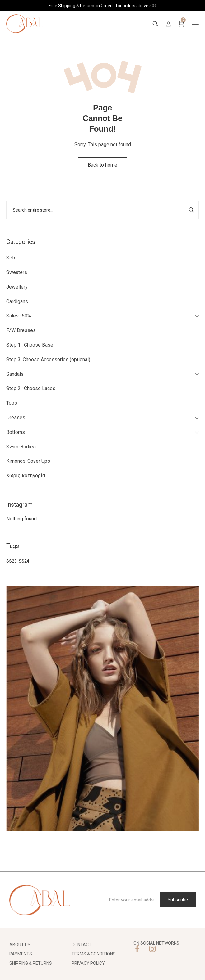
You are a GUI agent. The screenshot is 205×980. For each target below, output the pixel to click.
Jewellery (17, 287)
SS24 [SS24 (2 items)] (24, 561)
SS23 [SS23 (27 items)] (12, 561)
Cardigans (17, 301)
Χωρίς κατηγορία (26, 476)
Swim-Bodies (21, 447)
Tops (12, 403)
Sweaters (17, 272)
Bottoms (16, 432)
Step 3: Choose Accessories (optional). (49, 360)
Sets (11, 258)
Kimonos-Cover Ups (28, 461)
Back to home (102, 165)
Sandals (15, 374)
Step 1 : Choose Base (30, 345)
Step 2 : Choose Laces (31, 388)
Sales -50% (19, 316)
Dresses (16, 418)
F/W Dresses (21, 330)
